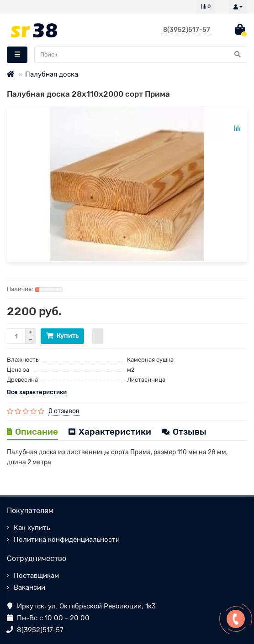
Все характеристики (37, 392)
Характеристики (110, 432)
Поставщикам (36, 576)
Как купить (32, 528)
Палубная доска (52, 74)
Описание (32, 432)
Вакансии (29, 587)
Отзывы (184, 432)
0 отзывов (64, 411)
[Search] (141, 55)
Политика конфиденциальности (67, 540)
